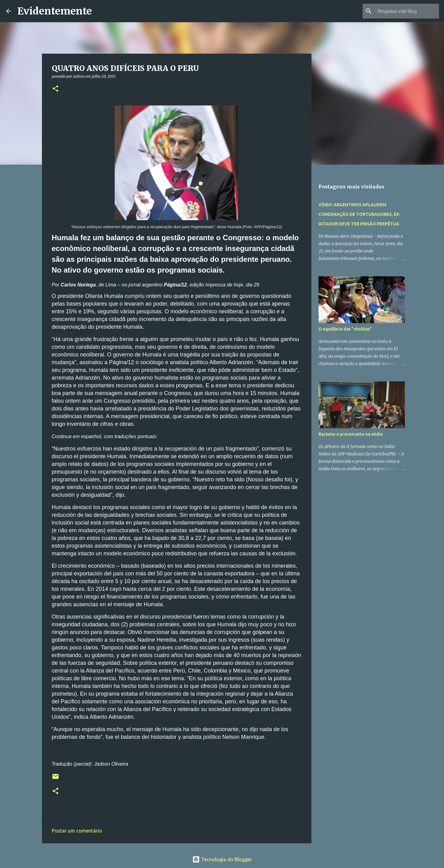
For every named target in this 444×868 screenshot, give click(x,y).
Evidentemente (55, 11)
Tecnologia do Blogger (222, 859)
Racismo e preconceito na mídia (351, 434)
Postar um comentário (77, 831)
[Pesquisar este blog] (407, 11)
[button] (55, 89)
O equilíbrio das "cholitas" (345, 329)
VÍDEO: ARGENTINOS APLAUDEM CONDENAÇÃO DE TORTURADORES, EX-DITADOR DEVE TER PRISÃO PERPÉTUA (360, 214)
